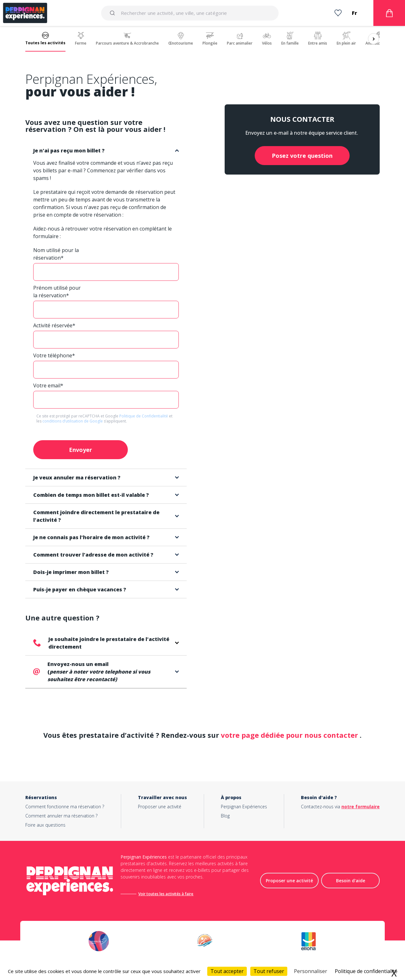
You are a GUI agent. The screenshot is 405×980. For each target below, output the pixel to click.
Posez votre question (302, 156)
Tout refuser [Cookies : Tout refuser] (269, 971)
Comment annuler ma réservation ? (61, 816)
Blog (225, 816)
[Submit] (113, 13)
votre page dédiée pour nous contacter (290, 735)
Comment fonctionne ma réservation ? (65, 807)
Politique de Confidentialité (144, 416)
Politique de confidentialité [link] (366, 971)
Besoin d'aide (351, 881)
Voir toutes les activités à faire (166, 894)
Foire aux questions (45, 825)
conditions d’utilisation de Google (73, 421)
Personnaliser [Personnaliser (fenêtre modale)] (311, 971)
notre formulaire (361, 807)
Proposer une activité (160, 807)
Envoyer (81, 450)
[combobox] (190, 13)
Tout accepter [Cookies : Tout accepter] (227, 971)
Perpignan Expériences (244, 807)
